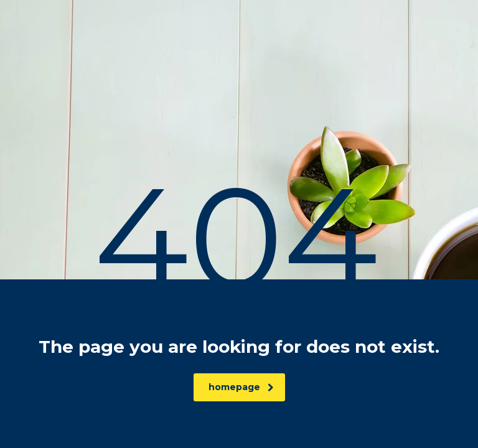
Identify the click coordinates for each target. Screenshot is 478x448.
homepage (241, 387)
